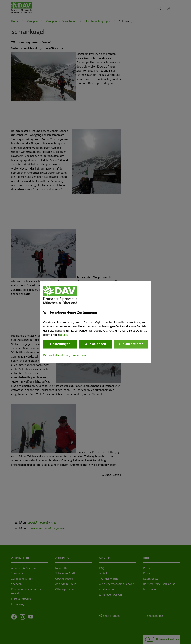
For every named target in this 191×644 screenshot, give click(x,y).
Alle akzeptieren (131, 344)
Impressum (79, 355)
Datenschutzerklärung (57, 355)
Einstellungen (60, 344)
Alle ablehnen (96, 344)
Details (63, 335)
